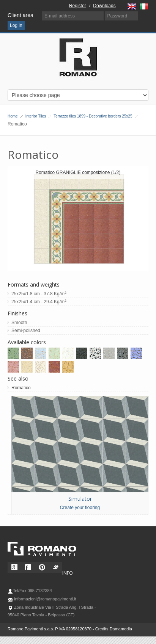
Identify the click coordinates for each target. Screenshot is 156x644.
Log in (16, 25)
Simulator (80, 499)
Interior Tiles (36, 116)
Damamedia (121, 629)
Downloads (104, 6)
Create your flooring (80, 508)
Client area (20, 15)
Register (78, 6)
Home (13, 116)
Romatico (21, 388)
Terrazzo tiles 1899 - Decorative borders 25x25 (93, 116)
